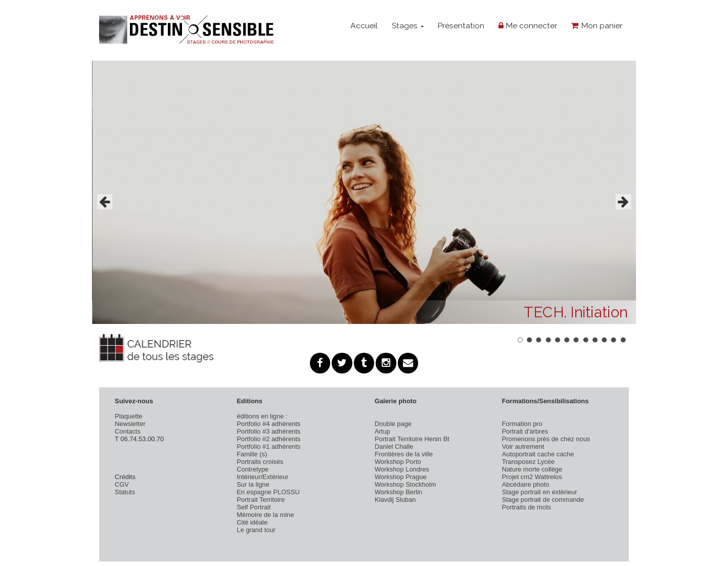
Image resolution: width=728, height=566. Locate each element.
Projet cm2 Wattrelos (532, 477)
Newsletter (130, 424)
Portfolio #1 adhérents (268, 446)
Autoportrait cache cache (538, 454)
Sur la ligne (253, 484)
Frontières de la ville (404, 454)
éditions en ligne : (262, 416)
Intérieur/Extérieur (262, 477)
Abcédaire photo (526, 484)
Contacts (128, 431)
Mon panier (597, 26)
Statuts (125, 492)
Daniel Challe (394, 446)
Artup (382, 431)
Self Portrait (254, 507)
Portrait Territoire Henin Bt (412, 439)
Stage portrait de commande (543, 500)
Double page (393, 424)
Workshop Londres (402, 469)
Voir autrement (523, 446)
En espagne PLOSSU (268, 492)
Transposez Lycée (528, 462)
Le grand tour (256, 530)
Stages (408, 26)
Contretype (253, 469)
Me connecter (528, 26)
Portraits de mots (527, 507)
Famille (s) (252, 454)
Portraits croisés (260, 462)
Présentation (461, 26)
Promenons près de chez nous (546, 439)
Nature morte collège (532, 469)
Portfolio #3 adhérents (268, 431)
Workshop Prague (401, 477)
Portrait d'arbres (525, 431)
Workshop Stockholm (405, 484)
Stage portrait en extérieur (540, 492)
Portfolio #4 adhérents (268, 424)
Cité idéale (252, 522)
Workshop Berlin (398, 492)
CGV (122, 484)
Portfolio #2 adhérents (268, 439)
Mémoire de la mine (265, 515)
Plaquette (128, 416)
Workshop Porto (398, 462)
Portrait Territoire (261, 500)
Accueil (364, 26)
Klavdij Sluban (395, 500)
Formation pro (522, 424)
